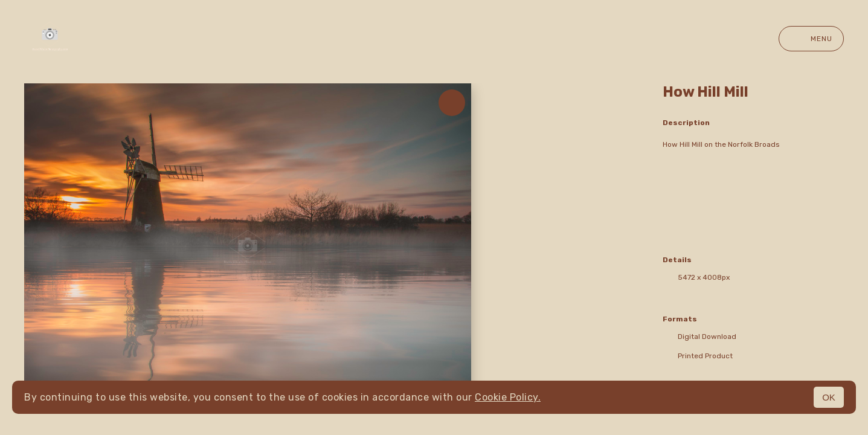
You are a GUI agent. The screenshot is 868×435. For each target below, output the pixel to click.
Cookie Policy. (508, 397)
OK (829, 397)
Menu (811, 39)
